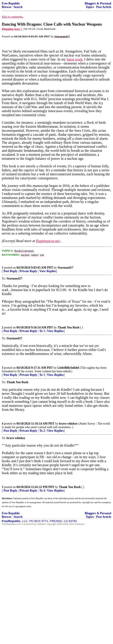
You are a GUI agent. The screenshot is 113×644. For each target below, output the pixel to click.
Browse (7, 7)
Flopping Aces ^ (12, 29)
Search (18, 7)
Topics (90, 7)
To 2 (42, 431)
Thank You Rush (69, 327)
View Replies (48, 271)
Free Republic (11, 3)
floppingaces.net (48, 241)
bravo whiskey (68, 424)
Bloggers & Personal (98, 3)
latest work (75, 59)
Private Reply (28, 271)
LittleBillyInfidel (68, 368)
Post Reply (10, 271)
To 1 (42, 331)
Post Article (104, 7)
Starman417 (66, 268)
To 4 (42, 491)
